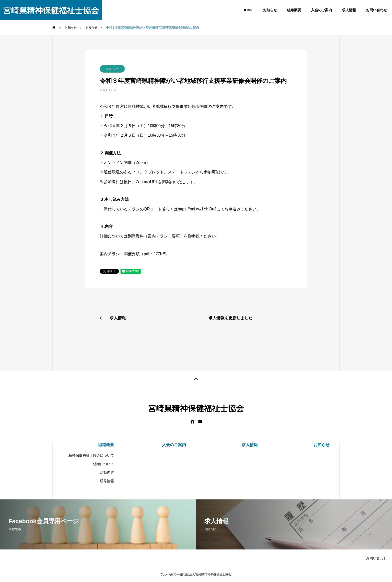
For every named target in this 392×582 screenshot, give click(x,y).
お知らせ (112, 69)
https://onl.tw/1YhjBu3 (197, 209)
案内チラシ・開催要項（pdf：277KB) (133, 254)
